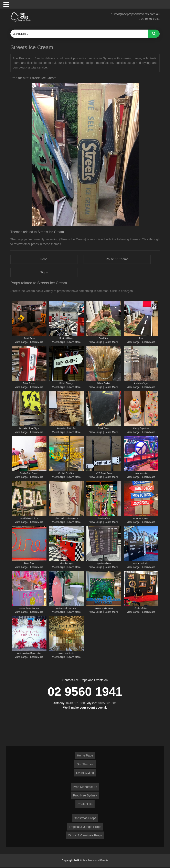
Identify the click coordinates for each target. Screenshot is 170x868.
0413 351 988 (76, 704)
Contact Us (85, 805)
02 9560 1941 (150, 19)
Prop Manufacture (85, 788)
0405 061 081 (107, 704)
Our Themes (85, 765)
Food (44, 259)
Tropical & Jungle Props (85, 828)
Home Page (85, 756)
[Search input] (79, 34)
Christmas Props (85, 819)
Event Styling (85, 774)
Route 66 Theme (117, 259)
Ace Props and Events (95, 861)
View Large (21, 342)
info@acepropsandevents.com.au (137, 14)
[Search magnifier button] (154, 34)
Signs (44, 272)
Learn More (37, 342)
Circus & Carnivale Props (85, 836)
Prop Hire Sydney (85, 796)
